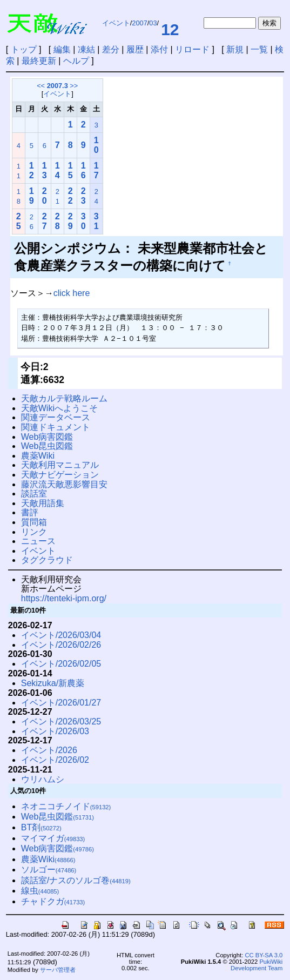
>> (74, 86)
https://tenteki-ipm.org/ (64, 598)
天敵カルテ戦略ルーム (64, 398)
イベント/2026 (49, 750)
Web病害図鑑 (47, 437)
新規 (235, 49)
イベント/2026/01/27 (61, 703)
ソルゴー (49, 870)
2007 (139, 23)
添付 (159, 49)
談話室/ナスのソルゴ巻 (76, 880)
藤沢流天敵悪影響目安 (64, 484)
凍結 (86, 49)
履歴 (135, 49)
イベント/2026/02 (55, 760)
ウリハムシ (43, 779)
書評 (30, 512)
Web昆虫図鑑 (47, 446)
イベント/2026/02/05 (61, 664)
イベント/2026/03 (55, 731)
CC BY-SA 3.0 (264, 955)
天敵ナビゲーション (60, 475)
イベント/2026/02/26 (61, 645)
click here (72, 293)
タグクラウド (47, 560)
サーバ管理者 (58, 970)
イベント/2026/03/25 (61, 721)
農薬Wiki (38, 456)
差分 (111, 49)
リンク (34, 532)
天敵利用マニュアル (60, 465)
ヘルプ (76, 61)
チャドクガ (53, 901)
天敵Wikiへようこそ (59, 408)
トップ (24, 49)
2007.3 (58, 86)
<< (41, 86)
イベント (116, 23)
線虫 (40, 891)
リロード (192, 49)
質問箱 (34, 522)
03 (153, 23)
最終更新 (39, 61)
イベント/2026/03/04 (61, 635)
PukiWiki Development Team (257, 965)
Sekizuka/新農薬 (53, 683)
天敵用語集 (43, 503)
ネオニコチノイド (66, 806)
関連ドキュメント (56, 427)
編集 (62, 49)
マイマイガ (53, 838)
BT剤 (41, 827)
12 (170, 29)
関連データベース (56, 417)
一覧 (259, 49)
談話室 (34, 494)
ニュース (38, 541)
